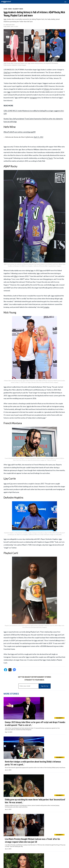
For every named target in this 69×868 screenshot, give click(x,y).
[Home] (6, 2)
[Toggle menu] (66, 2)
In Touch (50, 158)
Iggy (9, 92)
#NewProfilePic (9, 132)
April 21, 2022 (38, 137)
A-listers (47, 89)
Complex (46, 307)
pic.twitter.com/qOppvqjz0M (25, 132)
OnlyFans (7, 72)
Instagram (33, 98)
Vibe (16, 276)
